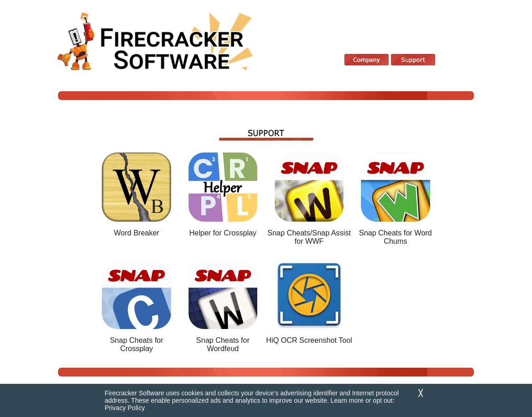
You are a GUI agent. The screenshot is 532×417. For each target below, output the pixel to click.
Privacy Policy (125, 408)
